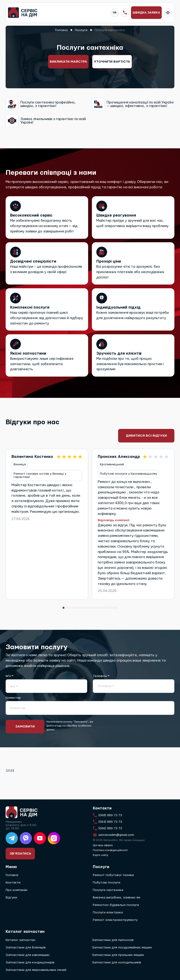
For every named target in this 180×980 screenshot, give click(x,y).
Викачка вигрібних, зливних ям (116, 898)
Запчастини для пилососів (113, 940)
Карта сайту (101, 855)
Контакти (13, 883)
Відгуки (11, 898)
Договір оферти (103, 845)
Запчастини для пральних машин (118, 955)
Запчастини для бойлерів (26, 948)
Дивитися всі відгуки (146, 436)
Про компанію (17, 890)
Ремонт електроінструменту (115, 920)
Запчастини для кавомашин (28, 955)
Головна (12, 875)
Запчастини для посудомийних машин (122, 948)
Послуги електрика (108, 913)
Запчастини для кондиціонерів (30, 962)
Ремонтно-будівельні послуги (116, 905)
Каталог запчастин (21, 940)
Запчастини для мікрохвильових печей (36, 970)
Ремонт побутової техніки (113, 875)
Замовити (25, 728)
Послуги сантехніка (108, 890)
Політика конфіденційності (110, 850)
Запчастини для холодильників (116, 962)
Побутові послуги (107, 883)
